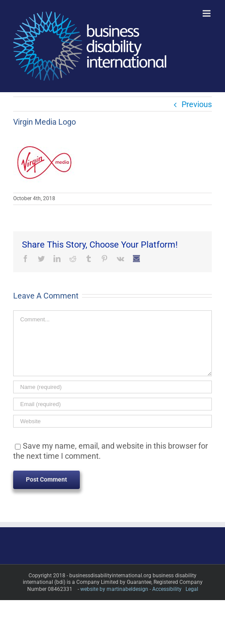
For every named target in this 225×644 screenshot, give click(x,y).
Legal (192, 589)
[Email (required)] (112, 404)
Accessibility (167, 589)
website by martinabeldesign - (116, 589)
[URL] (112, 421)
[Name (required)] (112, 387)
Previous (197, 104)
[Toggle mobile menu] (207, 13)
